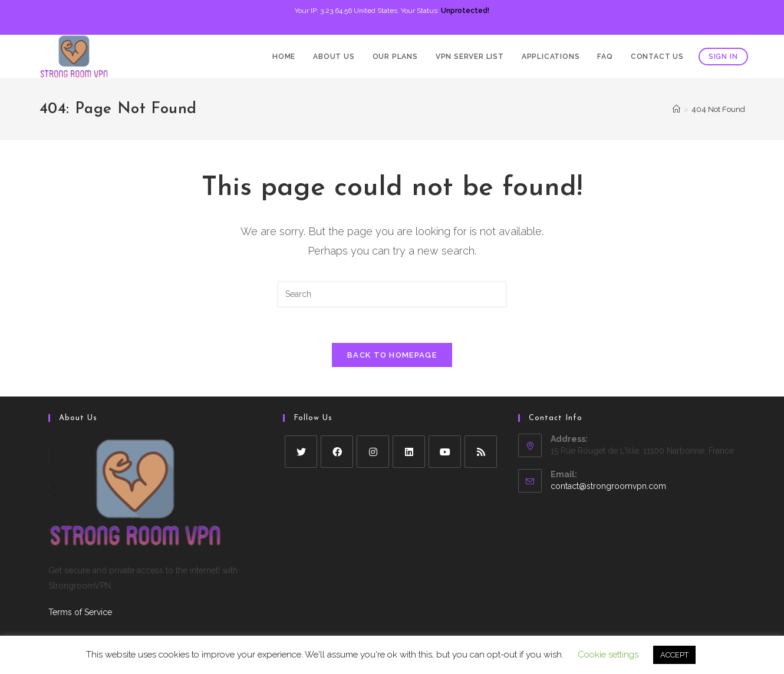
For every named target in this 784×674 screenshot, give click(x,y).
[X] (301, 452)
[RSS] (481, 452)
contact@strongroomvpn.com (608, 486)
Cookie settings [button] (608, 655)
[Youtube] (445, 452)
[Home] (676, 109)
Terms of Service (80, 612)
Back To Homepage (392, 355)
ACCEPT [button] (674, 655)
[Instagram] (373, 452)
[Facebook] (337, 452)
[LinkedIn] (409, 452)
